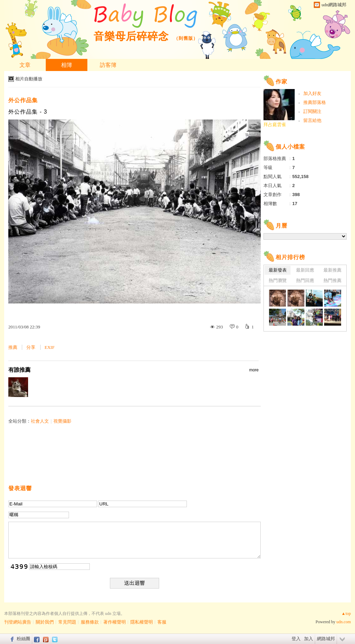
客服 (162, 622)
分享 (31, 347)
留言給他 (312, 120)
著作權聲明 (115, 622)
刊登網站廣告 (18, 622)
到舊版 (186, 38)
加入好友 (312, 93)
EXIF (50, 347)
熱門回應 (305, 280)
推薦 (13, 347)
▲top (346, 614)
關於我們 (45, 622)
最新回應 (305, 270)
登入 (296, 639)
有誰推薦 (133, 370)
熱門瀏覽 (278, 280)
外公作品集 (23, 100)
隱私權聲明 (142, 622)
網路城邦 (326, 639)
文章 (25, 65)
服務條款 (90, 622)
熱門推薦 (332, 280)
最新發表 (278, 270)
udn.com (344, 622)
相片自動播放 (29, 79)
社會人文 (40, 421)
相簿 (67, 65)
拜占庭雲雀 (275, 125)
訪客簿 (108, 65)
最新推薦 (332, 270)
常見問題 (67, 622)
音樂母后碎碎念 (131, 36)
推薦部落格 (315, 102)
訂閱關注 (312, 111)
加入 (309, 639)
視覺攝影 (62, 421)
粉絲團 (23, 639)
